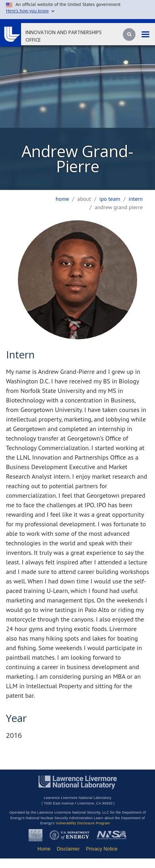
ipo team (110, 199)
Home (62, 199)
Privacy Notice (102, 849)
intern (136, 199)
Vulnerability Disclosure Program (83, 823)
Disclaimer (68, 849)
